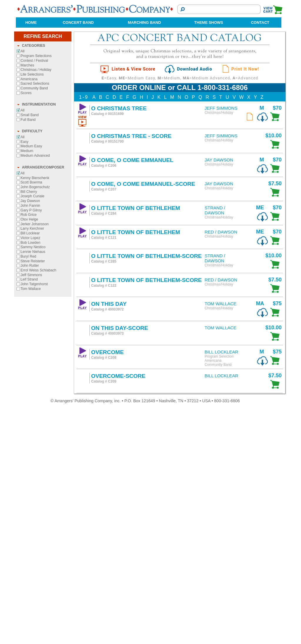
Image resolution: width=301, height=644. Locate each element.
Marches (27, 301)
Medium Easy (31, 381)
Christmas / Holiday (36, 305)
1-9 (84, 332)
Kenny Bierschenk (35, 413)
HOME (31, 22)
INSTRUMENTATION (39, 340)
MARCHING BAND (144, 22)
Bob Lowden (30, 478)
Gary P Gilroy (31, 446)
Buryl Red (28, 492)
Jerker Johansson (35, 459)
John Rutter (30, 501)
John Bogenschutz (35, 422)
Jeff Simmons (31, 510)
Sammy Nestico (33, 482)
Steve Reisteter (33, 496)
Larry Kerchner (32, 464)
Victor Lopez (30, 473)
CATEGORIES (34, 281)
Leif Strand (29, 515)
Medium (27, 386)
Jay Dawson (30, 436)
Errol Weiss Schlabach (38, 505)
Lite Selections (32, 310)
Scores (26, 328)
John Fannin (30, 441)
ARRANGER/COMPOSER (43, 403)
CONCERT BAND (78, 22)
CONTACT (260, 22)
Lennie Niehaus (33, 487)
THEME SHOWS (209, 22)
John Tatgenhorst (34, 519)
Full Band (28, 355)
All (22, 286)
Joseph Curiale (32, 431)
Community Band (34, 323)
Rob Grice (29, 450)
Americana (29, 314)
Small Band (30, 350)
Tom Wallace (31, 524)
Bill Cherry (29, 427)
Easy (25, 377)
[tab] (43, 281)
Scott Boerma (31, 418)
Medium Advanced (35, 391)
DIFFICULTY (32, 366)
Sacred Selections (35, 319)
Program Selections (36, 291)
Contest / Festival (34, 296)
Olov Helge (29, 455)
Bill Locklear (30, 468)
